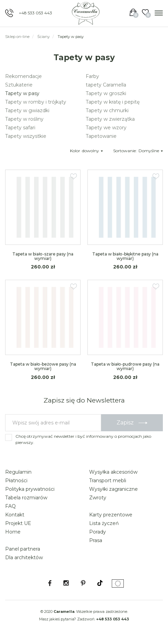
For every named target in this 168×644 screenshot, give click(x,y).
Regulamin (18, 472)
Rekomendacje (23, 76)
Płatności (16, 481)
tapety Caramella (106, 85)
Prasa (96, 540)
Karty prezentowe (111, 515)
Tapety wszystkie (26, 136)
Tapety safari (20, 128)
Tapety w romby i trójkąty (36, 102)
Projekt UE (18, 523)
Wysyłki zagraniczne (113, 489)
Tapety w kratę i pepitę (113, 102)
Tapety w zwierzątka (110, 119)
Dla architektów (24, 557)
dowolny (92, 151)
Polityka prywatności (30, 489)
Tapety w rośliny (24, 119)
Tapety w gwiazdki (27, 110)
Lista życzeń (104, 523)
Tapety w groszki (106, 93)
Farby (92, 76)
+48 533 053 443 (35, 13)
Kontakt (15, 515)
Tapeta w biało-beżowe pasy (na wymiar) (43, 366)
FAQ (10, 506)
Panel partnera (23, 549)
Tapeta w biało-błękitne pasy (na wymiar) (125, 256)
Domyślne (151, 151)
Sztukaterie (19, 85)
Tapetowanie (101, 136)
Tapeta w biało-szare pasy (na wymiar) (43, 256)
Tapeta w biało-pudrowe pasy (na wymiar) (125, 366)
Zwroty (98, 498)
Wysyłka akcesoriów (113, 472)
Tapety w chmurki (107, 110)
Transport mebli (108, 481)
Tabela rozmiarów (26, 498)
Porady (98, 532)
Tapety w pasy (22, 93)
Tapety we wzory (106, 128)
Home (13, 532)
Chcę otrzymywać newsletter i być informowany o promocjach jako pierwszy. (83, 439)
